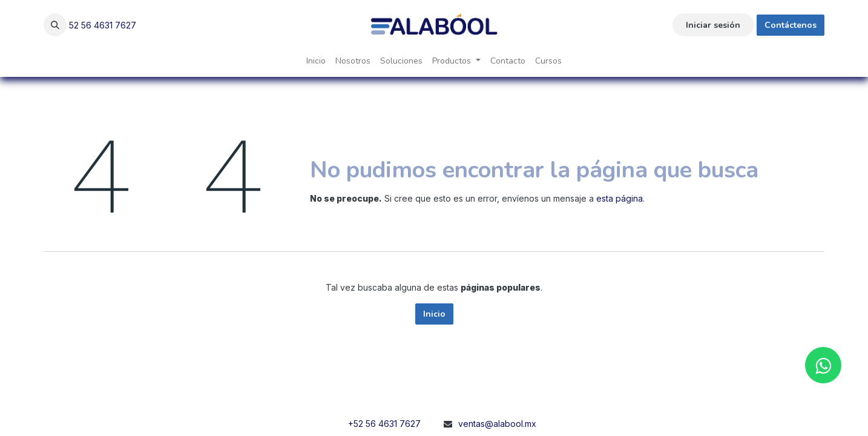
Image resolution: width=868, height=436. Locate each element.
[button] (55, 25)
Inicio (434, 314)
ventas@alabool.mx (497, 424)
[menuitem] (316, 61)
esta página (620, 198)
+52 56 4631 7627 (384, 424)
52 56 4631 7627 (103, 25)
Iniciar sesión (713, 25)
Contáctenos (791, 25)
